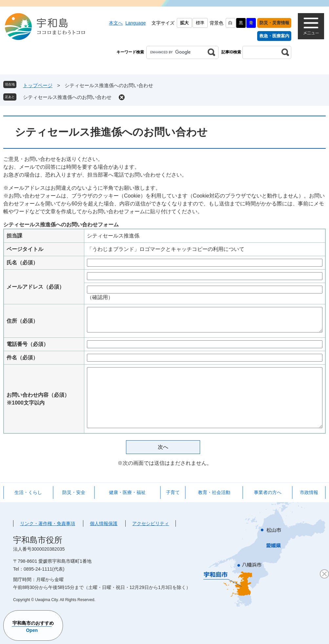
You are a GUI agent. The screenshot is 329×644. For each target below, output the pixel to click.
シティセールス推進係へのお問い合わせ (67, 97)
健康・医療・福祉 (127, 492)
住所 (22, 321)
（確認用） (100, 297)
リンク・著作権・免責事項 (48, 523)
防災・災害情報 (274, 23)
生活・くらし (28, 492)
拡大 (184, 23)
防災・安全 (74, 492)
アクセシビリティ (151, 523)
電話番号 (28, 344)
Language (135, 23)
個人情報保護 (104, 523)
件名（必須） (22, 358)
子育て (173, 492)
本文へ (116, 23)
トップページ (38, 85)
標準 (200, 23)
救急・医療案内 (274, 36)
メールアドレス (35, 287)
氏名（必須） (22, 263)
